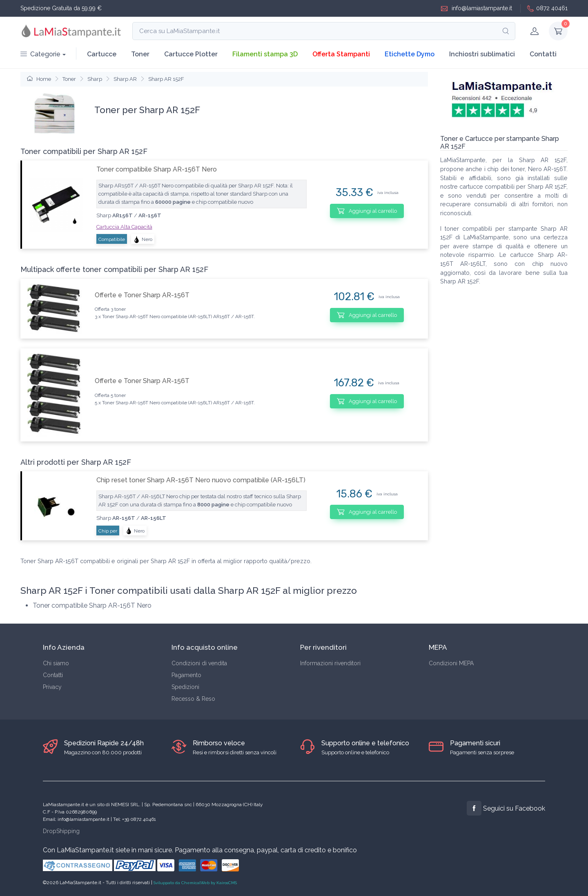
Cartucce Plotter (191, 54)
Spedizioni (185, 687)
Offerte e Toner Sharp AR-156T (142, 295)
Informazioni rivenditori (330, 663)
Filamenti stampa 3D (265, 54)
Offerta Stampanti (341, 54)
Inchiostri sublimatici (482, 54)
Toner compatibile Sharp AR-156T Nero (157, 169)
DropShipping (61, 831)
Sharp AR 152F (166, 79)
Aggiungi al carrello (367, 211)
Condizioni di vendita (199, 663)
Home (39, 79)
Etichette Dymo (410, 54)
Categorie (40, 54)
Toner (140, 54)
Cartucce (102, 54)
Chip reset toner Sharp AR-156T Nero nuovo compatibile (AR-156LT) (201, 480)
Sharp (95, 79)
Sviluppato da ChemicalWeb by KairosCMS (195, 883)
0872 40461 (547, 8)
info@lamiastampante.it (477, 8)
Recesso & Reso (193, 699)
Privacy (52, 687)
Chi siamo (56, 663)
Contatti (543, 54)
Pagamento (186, 675)
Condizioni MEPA (451, 663)
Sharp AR (125, 79)
